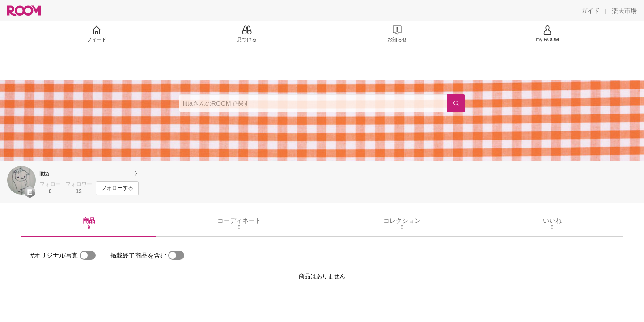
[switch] (88, 255)
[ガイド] (590, 11)
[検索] (456, 103)
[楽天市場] (624, 11)
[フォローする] (117, 188)
